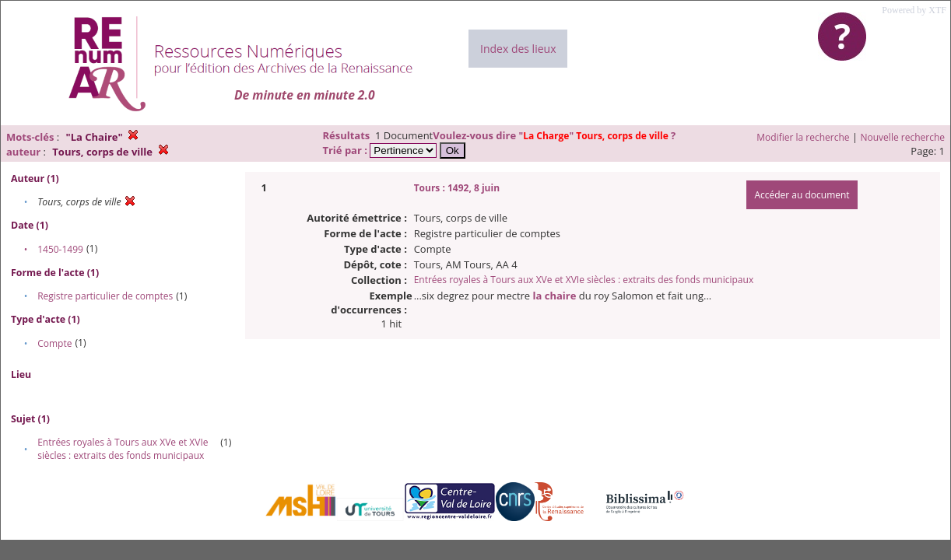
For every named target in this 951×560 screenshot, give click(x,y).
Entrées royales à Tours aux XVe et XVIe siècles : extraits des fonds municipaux (123, 449)
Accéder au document (802, 195)
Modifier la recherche (803, 137)
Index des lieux (518, 49)
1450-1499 (60, 249)
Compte (54, 343)
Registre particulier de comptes (105, 296)
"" (595, 136)
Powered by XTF (914, 10)
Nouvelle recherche (903, 137)
